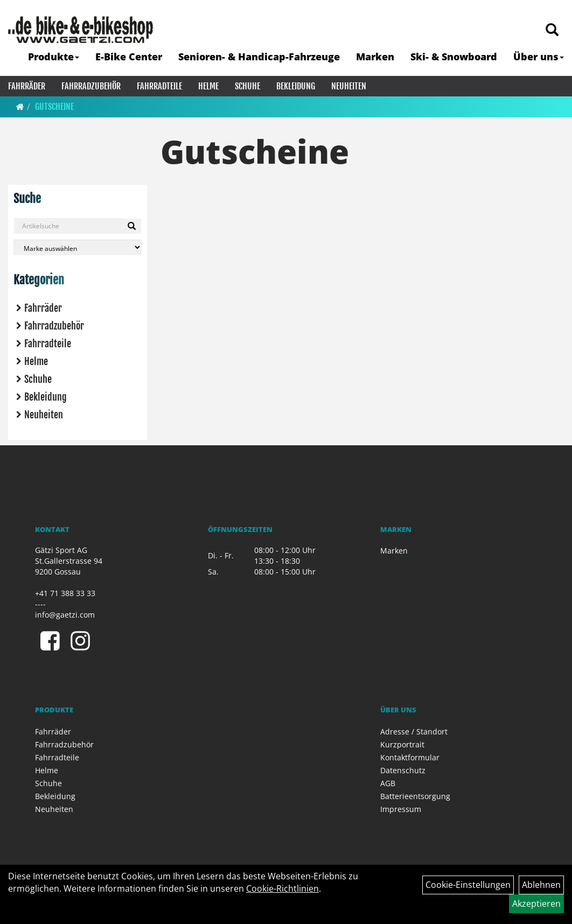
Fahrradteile (159, 86)
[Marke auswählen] (78, 247)
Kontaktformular (410, 757)
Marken (375, 57)
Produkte (54, 57)
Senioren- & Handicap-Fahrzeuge (259, 57)
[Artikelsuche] (552, 30)
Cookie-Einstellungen (468, 885)
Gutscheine (54, 107)
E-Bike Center (129, 57)
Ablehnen (541, 885)
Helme (208, 86)
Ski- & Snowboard (454, 57)
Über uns (539, 57)
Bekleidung (296, 86)
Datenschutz (403, 770)
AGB (388, 783)
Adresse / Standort (414, 731)
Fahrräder (27, 86)
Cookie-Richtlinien (282, 888)
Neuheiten (349, 86)
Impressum (401, 809)
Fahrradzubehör (91, 86)
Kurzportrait (402, 744)
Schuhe (247, 86)
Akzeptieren (536, 904)
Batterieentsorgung (415, 796)
